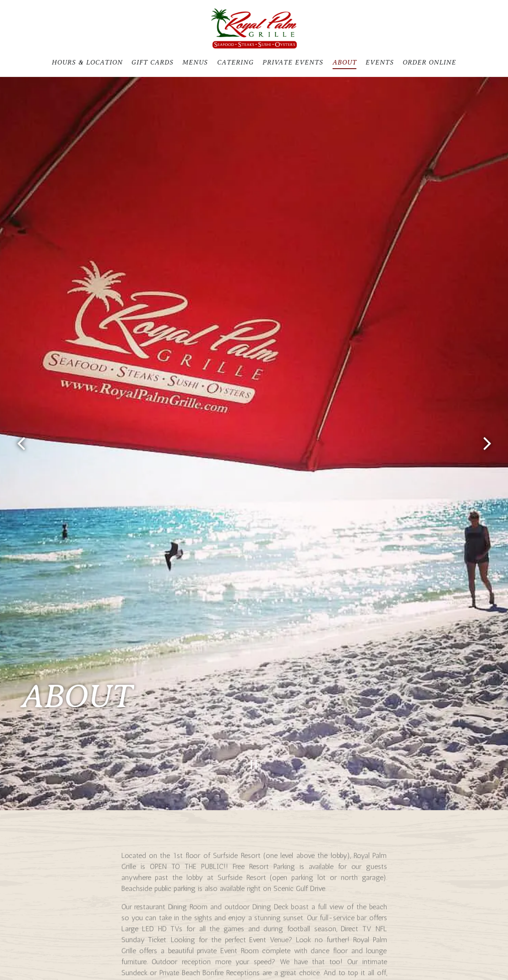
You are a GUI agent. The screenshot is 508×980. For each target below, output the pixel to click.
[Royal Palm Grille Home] (254, 28)
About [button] (345, 62)
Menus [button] (195, 62)
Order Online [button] (429, 62)
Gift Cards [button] (153, 62)
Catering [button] (235, 62)
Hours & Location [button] (87, 62)
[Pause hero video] (254, 734)
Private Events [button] (293, 62)
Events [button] (380, 62)
